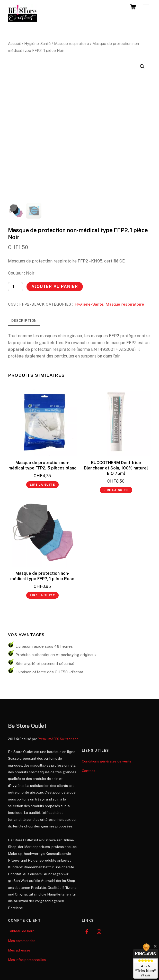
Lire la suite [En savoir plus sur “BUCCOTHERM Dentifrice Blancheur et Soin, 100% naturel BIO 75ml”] (116, 490)
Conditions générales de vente (107, 761)
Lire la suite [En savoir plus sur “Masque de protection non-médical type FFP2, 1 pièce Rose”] (42, 595)
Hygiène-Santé (37, 44)
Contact (88, 771)
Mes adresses (19, 950)
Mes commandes (22, 941)
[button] (142, 67)
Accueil (14, 44)
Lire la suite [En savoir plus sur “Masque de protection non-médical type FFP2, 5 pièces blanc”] (42, 485)
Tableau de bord (21, 931)
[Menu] (146, 7)
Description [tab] (24, 321)
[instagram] (99, 931)
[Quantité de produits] (15, 286)
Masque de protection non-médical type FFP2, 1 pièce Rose (42, 576)
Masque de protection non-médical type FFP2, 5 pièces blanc (42, 465)
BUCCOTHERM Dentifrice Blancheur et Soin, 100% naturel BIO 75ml (116, 468)
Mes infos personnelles (27, 960)
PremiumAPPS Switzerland (58, 739)
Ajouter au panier (55, 286)
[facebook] (87, 931)
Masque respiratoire (72, 44)
